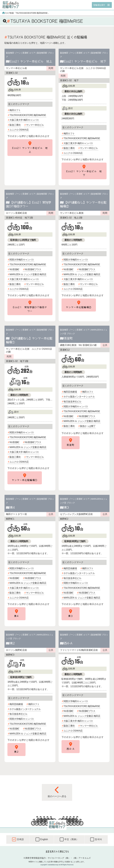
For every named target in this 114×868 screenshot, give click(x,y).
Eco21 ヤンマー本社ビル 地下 (85, 61)
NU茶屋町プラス (33, 269)
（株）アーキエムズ (81, 858)
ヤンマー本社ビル (35, 125)
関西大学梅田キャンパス (22, 260)
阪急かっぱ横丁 (88, 426)
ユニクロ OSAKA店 (19, 130)
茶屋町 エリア (29, 53)
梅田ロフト (15, 110)
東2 (12, 643)
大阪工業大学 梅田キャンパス (24, 120)
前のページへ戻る (57, 792)
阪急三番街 (15, 125)
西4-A (68, 643)
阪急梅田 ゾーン (13, 53)
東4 (12, 507)
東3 (66, 507)
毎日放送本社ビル (72, 402)
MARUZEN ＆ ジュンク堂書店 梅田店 (28, 274)
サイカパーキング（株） (59, 858)
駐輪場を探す (99, 5)
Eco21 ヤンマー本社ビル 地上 (31, 61)
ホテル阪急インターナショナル (79, 397)
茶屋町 (68, 338)
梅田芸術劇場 (70, 392)
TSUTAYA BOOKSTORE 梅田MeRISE (28, 115)
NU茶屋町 (14, 269)
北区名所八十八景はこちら (57, 852)
